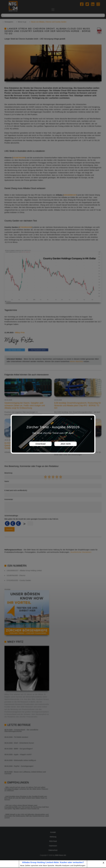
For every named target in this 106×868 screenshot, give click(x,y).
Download (40, 444)
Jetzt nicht (65, 444)
